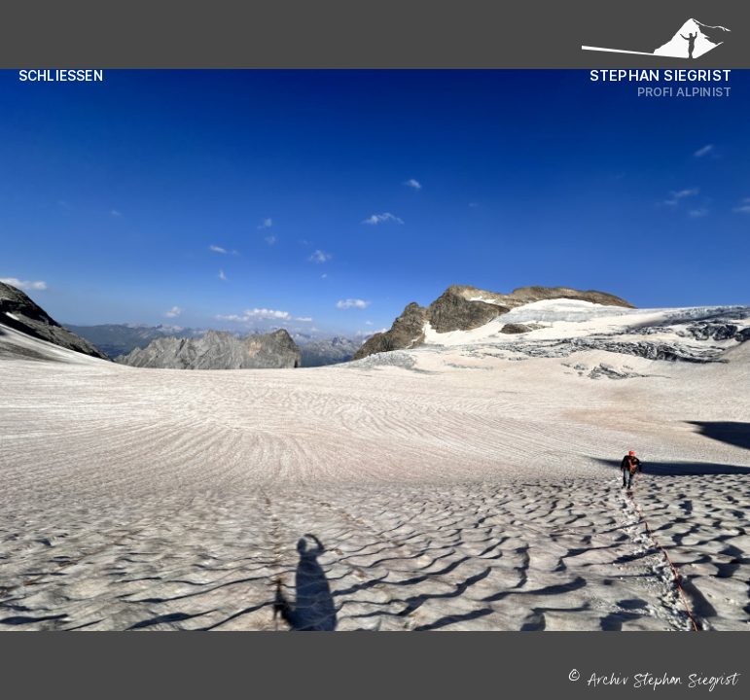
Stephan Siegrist (661, 75)
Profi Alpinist (685, 92)
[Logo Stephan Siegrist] (657, 44)
